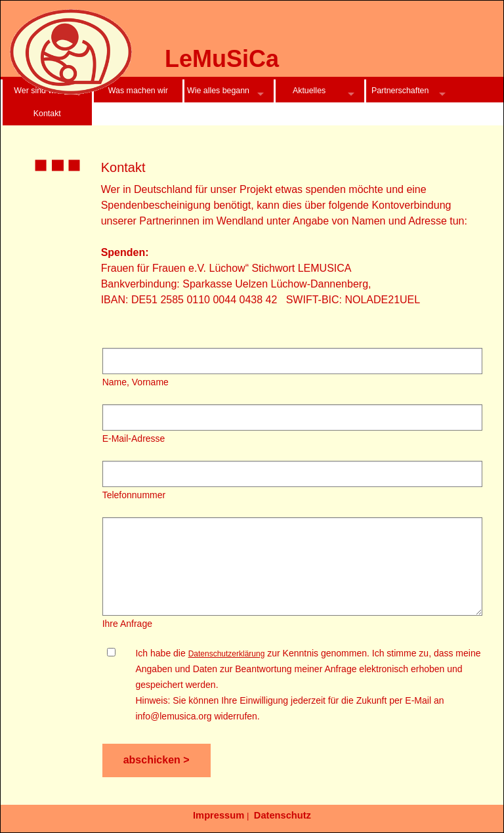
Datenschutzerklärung (227, 654)
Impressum (219, 815)
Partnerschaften (400, 91)
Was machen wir (138, 91)
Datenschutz (283, 815)
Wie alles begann (218, 91)
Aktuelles (309, 91)
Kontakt (47, 114)
